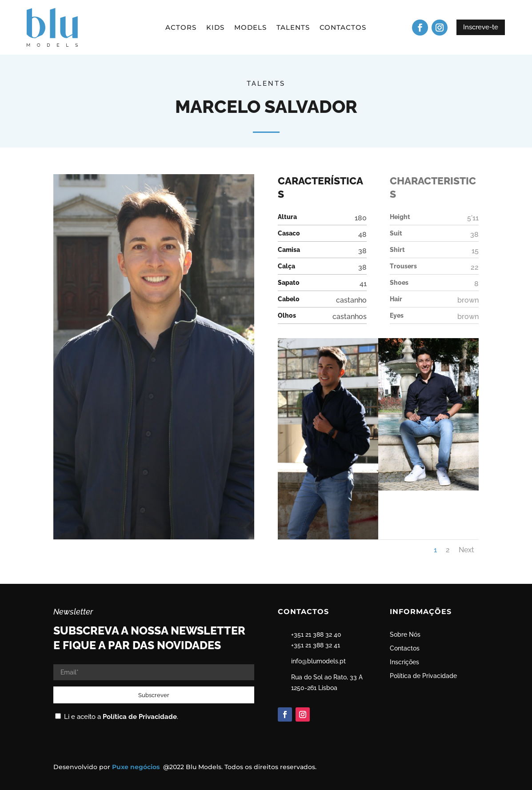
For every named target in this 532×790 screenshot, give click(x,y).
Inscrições (404, 662)
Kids (215, 28)
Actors (181, 28)
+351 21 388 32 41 (316, 645)
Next (466, 550)
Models (250, 28)
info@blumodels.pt (318, 661)
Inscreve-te (481, 27)
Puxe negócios (137, 767)
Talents (293, 28)
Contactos (343, 28)
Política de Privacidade (140, 717)
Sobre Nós (405, 634)
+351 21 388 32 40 (316, 634)
